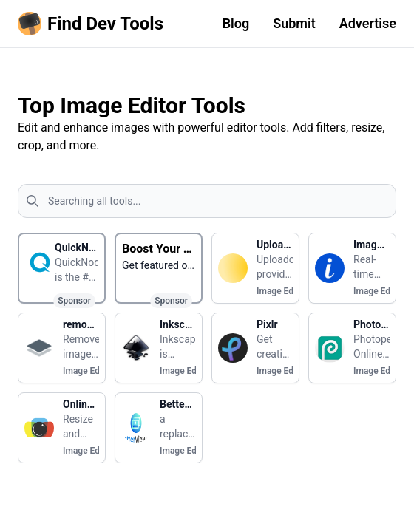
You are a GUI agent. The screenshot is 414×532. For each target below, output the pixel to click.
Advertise (368, 23)
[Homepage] (94, 24)
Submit (294, 23)
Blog (236, 23)
